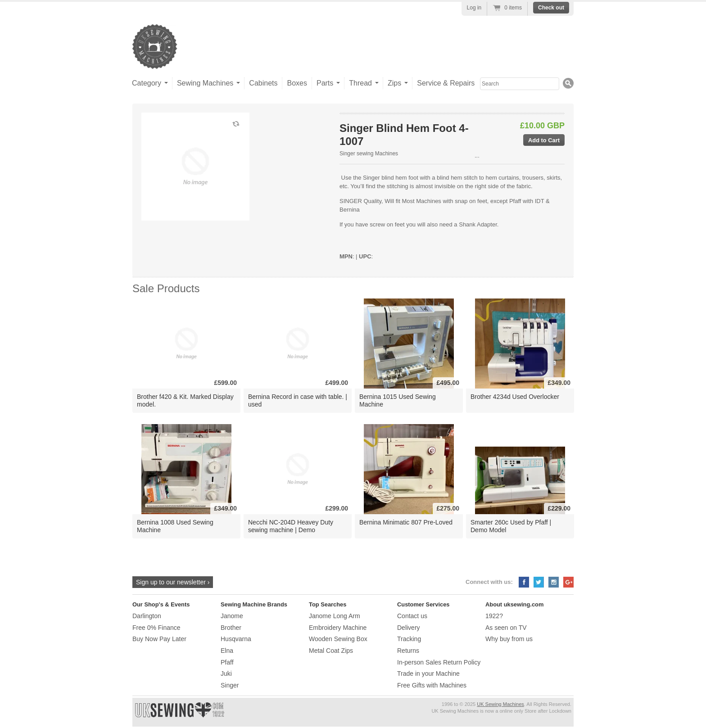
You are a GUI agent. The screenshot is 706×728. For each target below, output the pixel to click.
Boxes (297, 83)
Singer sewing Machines (369, 154)
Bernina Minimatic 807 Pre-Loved (406, 522)
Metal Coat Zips (331, 651)
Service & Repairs (446, 83)
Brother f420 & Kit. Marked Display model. (185, 400)
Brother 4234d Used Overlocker (515, 397)
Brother (231, 628)
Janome (232, 616)
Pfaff (227, 662)
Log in (474, 8)
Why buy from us (509, 639)
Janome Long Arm (335, 616)
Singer (230, 685)
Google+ (568, 582)
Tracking (409, 639)
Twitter (539, 582)
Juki (226, 674)
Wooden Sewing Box (338, 639)
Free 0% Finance (156, 628)
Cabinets (263, 83)
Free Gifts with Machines (432, 685)
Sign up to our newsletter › (173, 582)
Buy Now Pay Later (159, 639)
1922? (494, 616)
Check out (551, 8)
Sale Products (166, 288)
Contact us (412, 616)
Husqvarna (236, 639)
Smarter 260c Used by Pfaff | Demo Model (511, 526)
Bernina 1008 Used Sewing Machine (175, 526)
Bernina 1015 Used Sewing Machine (398, 400)
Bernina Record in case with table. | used (298, 400)
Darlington (147, 616)
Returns (408, 651)
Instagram (554, 582)
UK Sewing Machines (500, 704)
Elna (227, 651)
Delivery (409, 628)
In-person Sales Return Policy (439, 662)
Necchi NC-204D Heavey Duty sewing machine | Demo (291, 526)
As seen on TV (506, 628)
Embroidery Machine (338, 628)
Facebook (524, 582)
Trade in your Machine (428, 674)
